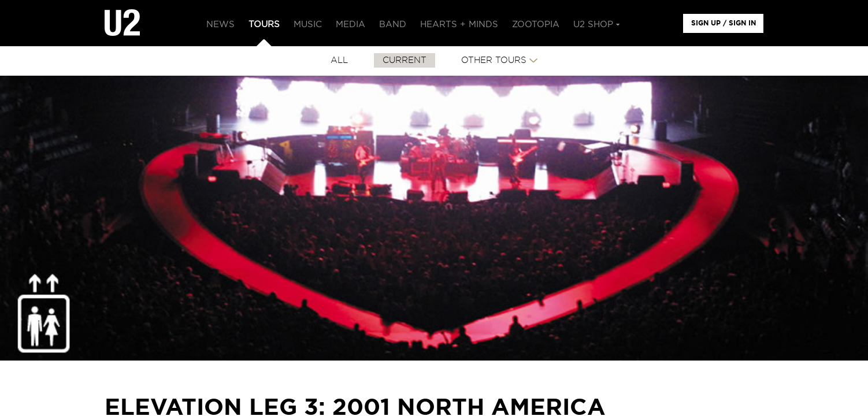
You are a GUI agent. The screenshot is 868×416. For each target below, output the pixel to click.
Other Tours (494, 60)
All (339, 60)
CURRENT (405, 60)
